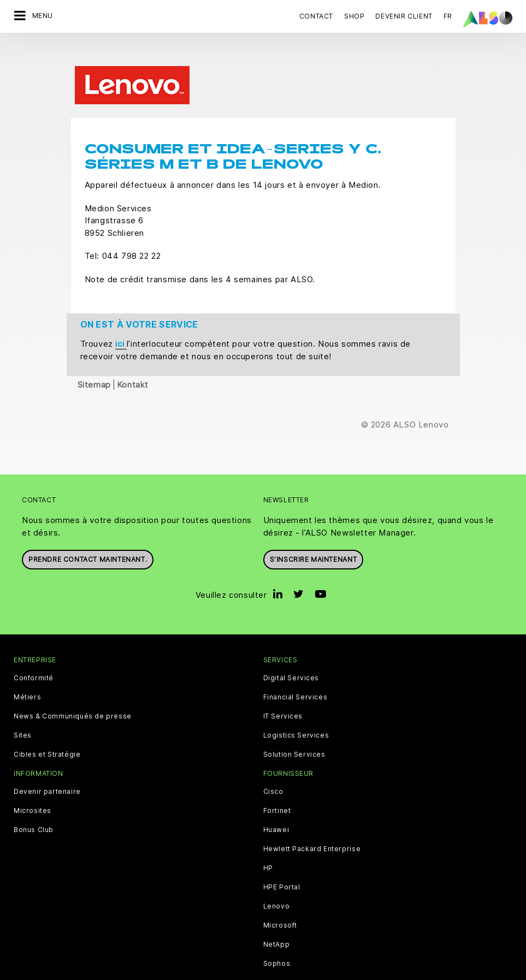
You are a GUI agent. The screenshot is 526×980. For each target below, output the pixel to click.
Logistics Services (296, 708)
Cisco (273, 764)
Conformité (34, 650)
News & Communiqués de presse (73, 688)
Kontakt (133, 357)
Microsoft (280, 898)
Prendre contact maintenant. (88, 531)
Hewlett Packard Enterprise (312, 821)
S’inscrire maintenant (314, 531)
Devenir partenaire (47, 764)
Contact (316, 16)
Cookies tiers (95, 971)
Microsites (32, 783)
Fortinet (277, 783)
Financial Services (295, 669)
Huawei (276, 802)
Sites (23, 708)
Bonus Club (34, 802)
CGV (56, 971)
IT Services (283, 688)
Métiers (27, 669)
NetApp (277, 917)
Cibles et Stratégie (47, 727)
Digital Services (291, 650)
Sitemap (94, 357)
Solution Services (294, 727)
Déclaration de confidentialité (179, 971)
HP (268, 840)
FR (448, 16)
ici (121, 316)
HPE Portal (282, 859)
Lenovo (277, 878)
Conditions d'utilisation (348, 971)
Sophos (277, 936)
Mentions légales (270, 971)
